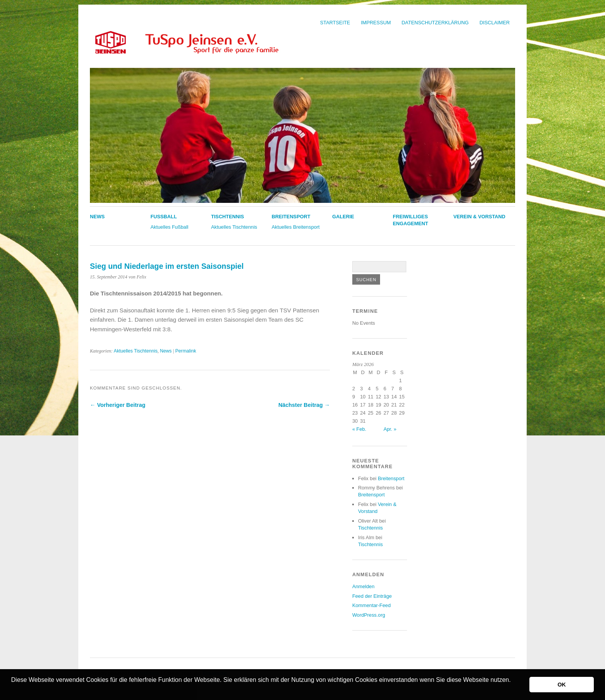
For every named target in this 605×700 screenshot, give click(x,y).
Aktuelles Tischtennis (234, 227)
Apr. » (390, 429)
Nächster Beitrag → (304, 405)
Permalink (186, 351)
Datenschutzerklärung (435, 23)
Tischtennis (227, 217)
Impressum (376, 23)
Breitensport (291, 217)
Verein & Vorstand (479, 217)
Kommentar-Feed (372, 605)
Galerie (343, 217)
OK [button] (562, 685)
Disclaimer (495, 23)
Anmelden (363, 586)
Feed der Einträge (372, 596)
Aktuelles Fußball (169, 227)
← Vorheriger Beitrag (118, 405)
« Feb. (359, 429)
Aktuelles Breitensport (296, 227)
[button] (12, 690)
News (97, 217)
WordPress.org (369, 615)
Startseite (335, 23)
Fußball (164, 217)
